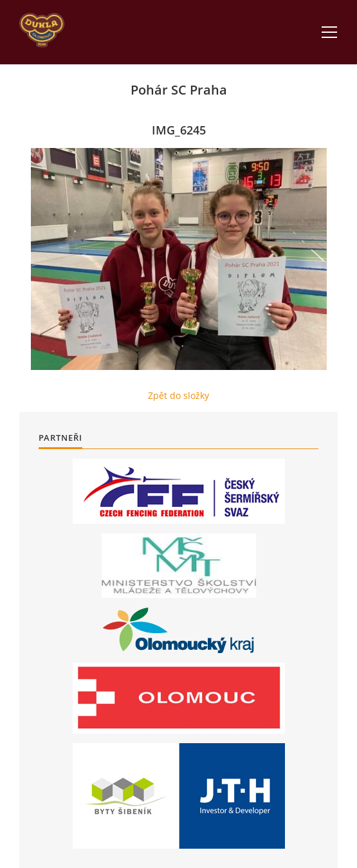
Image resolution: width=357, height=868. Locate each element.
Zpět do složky (178, 395)
